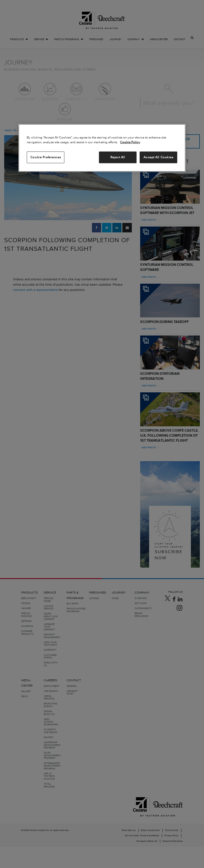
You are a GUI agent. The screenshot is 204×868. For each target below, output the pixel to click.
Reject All (118, 157)
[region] (102, 148)
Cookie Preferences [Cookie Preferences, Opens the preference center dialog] (46, 157)
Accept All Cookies (158, 157)
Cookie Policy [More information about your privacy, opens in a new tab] (130, 142)
